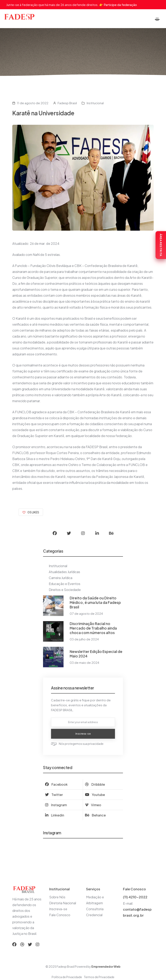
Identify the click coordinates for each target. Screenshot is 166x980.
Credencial (94, 915)
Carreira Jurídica (61, 578)
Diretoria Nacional (63, 903)
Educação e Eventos (65, 584)
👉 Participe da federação (118, 5)
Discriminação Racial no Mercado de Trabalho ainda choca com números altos (93, 628)
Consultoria (95, 909)
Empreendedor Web (106, 966)
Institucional (95, 103)
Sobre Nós (57, 897)
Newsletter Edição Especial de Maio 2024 (96, 654)
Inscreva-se (58, 909)
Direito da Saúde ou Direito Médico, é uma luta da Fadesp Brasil (95, 602)
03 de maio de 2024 (84, 662)
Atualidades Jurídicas (64, 572)
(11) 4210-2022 (135, 897)
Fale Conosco (60, 915)
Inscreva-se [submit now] (83, 734)
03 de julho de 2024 (84, 639)
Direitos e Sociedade (65, 590)
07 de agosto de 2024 (86, 613)
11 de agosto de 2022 (33, 103)
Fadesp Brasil (67, 103)
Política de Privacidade (67, 977)
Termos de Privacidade (99, 977)
